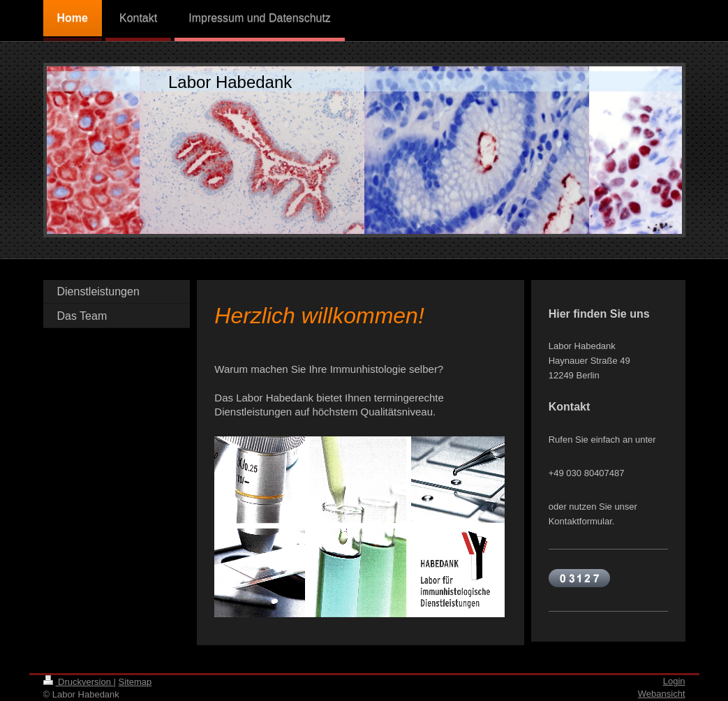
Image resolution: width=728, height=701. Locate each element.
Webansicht (662, 694)
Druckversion (79, 682)
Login (674, 681)
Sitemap (135, 682)
